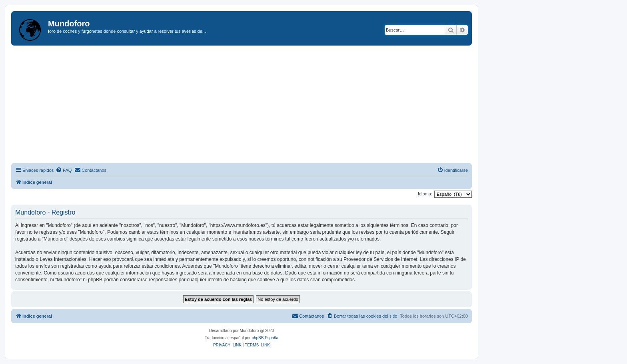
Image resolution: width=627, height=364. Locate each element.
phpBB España (265, 338)
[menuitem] (64, 170)
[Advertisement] (251, 105)
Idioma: (425, 194)
